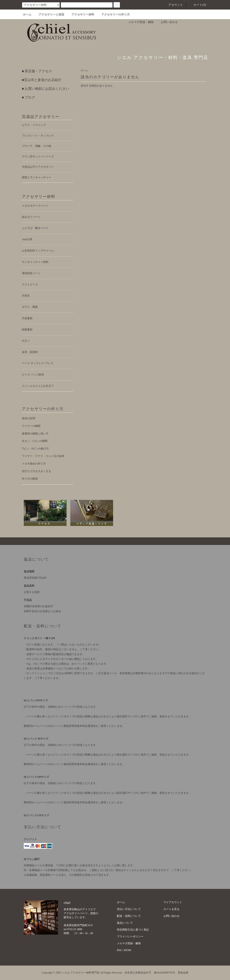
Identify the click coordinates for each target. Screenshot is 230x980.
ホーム (27, 14)
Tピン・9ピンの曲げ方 (35, 449)
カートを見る (171, 909)
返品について (125, 923)
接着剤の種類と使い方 (35, 434)
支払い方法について (129, 909)
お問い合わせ (167, 22)
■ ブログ (28, 97)
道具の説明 (29, 418)
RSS (119, 950)
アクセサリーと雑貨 (49, 14)
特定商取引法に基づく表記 (133, 930)
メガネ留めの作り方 (34, 464)
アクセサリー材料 (81, 14)
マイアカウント (173, 902)
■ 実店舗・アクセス (37, 71)
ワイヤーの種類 (31, 426)
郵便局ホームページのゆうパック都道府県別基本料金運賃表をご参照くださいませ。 (74, 726)
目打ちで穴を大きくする (36, 471)
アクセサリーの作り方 (113, 14)
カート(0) (198, 5)
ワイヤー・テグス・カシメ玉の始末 (43, 456)
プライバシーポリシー (130, 937)
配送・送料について (129, 916)
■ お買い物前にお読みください (46, 89)
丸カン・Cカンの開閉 (35, 441)
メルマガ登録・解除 (139, 22)
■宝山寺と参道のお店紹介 (42, 80)
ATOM (127, 950)
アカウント (173, 5)
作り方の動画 (30, 479)
